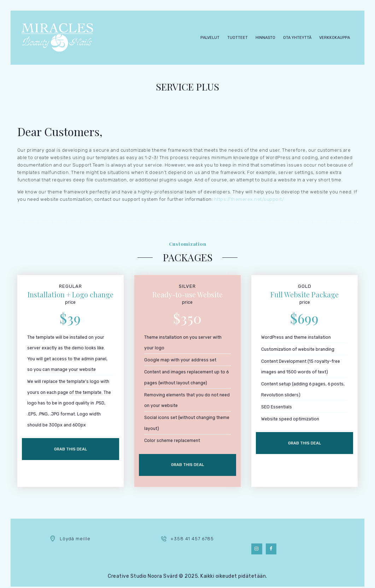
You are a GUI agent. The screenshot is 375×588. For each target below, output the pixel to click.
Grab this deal (71, 450)
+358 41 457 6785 (192, 540)
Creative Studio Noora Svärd (143, 578)
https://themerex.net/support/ (249, 199)
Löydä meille (75, 540)
